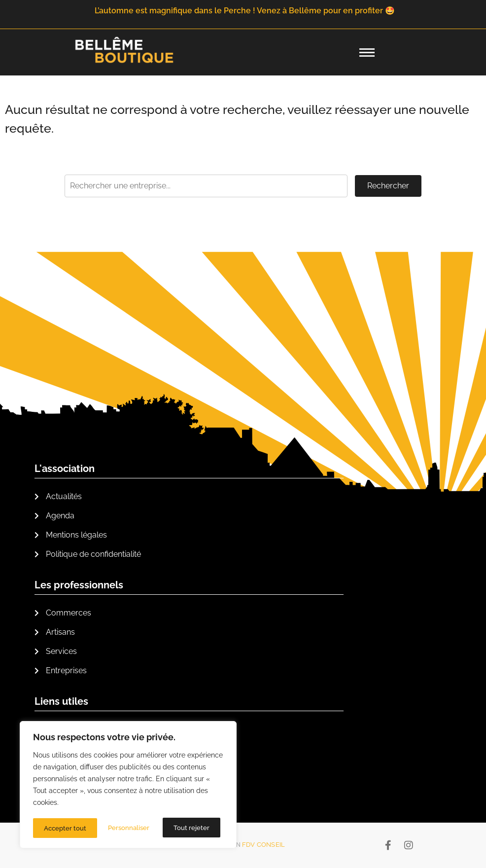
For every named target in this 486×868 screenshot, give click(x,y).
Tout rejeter (128, 828)
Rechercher (388, 186)
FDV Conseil (263, 845)
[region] (128, 786)
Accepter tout (191, 828)
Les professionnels (79, 585)
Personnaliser (65, 828)
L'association (65, 469)
